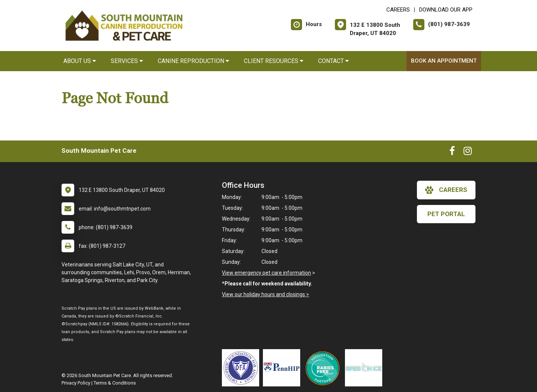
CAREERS (398, 10)
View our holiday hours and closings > (266, 294)
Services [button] (127, 61)
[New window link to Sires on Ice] (365, 368)
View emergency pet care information (266, 273)
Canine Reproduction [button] (193, 61)
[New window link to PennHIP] (283, 368)
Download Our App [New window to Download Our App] (446, 10)
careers (446, 190)
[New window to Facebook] (452, 152)
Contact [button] (333, 61)
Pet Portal (446, 214)
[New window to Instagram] (468, 152)
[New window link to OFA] (242, 368)
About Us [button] (80, 61)
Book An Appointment (444, 61)
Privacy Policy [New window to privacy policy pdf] (76, 383)
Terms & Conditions (115, 383)
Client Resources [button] (274, 61)
